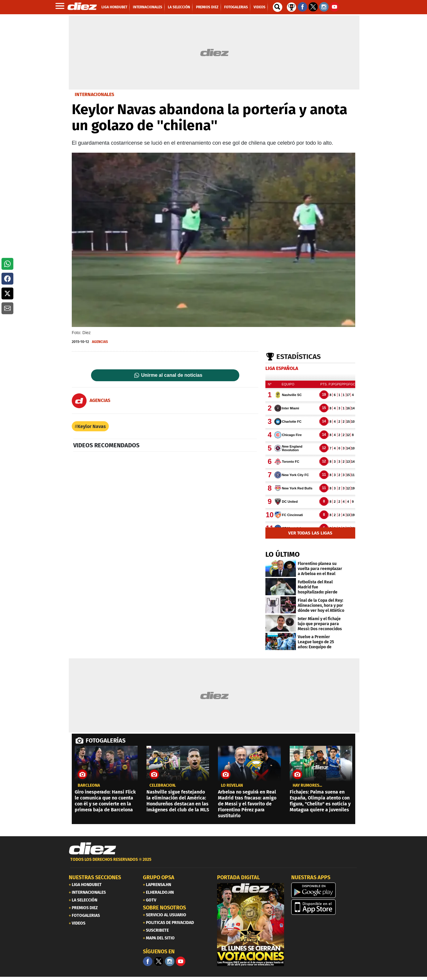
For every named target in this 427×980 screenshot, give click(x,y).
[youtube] (181, 961)
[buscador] (278, 7)
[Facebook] (148, 961)
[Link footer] (93, 849)
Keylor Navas (92, 426)
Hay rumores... (307, 786)
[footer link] (213, 863)
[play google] (325, 890)
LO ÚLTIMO (283, 554)
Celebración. (163, 786)
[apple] (325, 907)
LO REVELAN (232, 786)
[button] (7, 264)
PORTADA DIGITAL (238, 877)
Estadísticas (299, 357)
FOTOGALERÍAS (106, 740)
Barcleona (89, 786)
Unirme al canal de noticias (172, 375)
